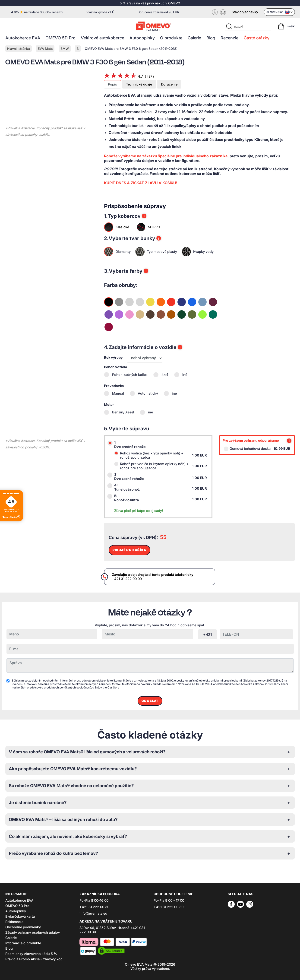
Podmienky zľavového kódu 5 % (31, 954)
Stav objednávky (245, 12)
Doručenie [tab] (169, 84)
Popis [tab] (112, 84)
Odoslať (150, 701)
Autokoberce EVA (23, 38)
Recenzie (229, 38)
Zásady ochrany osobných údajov (33, 932)
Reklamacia (14, 922)
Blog (211, 38)
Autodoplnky (142, 38)
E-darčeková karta (20, 917)
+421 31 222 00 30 (94, 907)
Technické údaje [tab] (139, 84)
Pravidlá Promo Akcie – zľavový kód (34, 959)
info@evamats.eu (93, 913)
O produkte (171, 38)
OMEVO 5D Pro (60, 38)
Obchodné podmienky (23, 927)
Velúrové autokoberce (103, 38)
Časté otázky (257, 38)
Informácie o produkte (23, 943)
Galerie (194, 38)
